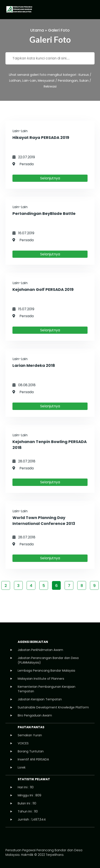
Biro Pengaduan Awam (35, 715)
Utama (37, 30)
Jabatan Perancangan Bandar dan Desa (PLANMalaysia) (48, 660)
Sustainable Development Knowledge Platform (53, 707)
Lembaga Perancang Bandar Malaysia (46, 671)
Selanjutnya (50, 178)
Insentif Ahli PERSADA (33, 759)
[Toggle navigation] (90, 9)
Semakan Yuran (30, 735)
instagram (23, 838)
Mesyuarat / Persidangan (58, 81)
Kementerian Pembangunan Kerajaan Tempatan (47, 689)
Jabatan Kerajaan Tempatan (40, 699)
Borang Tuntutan (31, 751)
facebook (9, 838)
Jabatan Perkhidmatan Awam (40, 650)
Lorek (22, 767)
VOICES (23, 743)
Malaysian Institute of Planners (41, 679)
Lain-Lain (29, 81)
